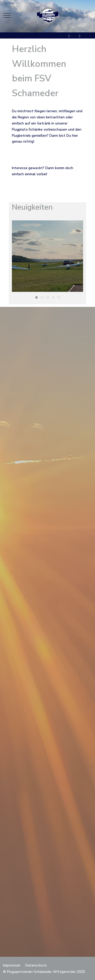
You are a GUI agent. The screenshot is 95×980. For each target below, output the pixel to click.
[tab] (36, 297)
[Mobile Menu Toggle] (7, 15)
